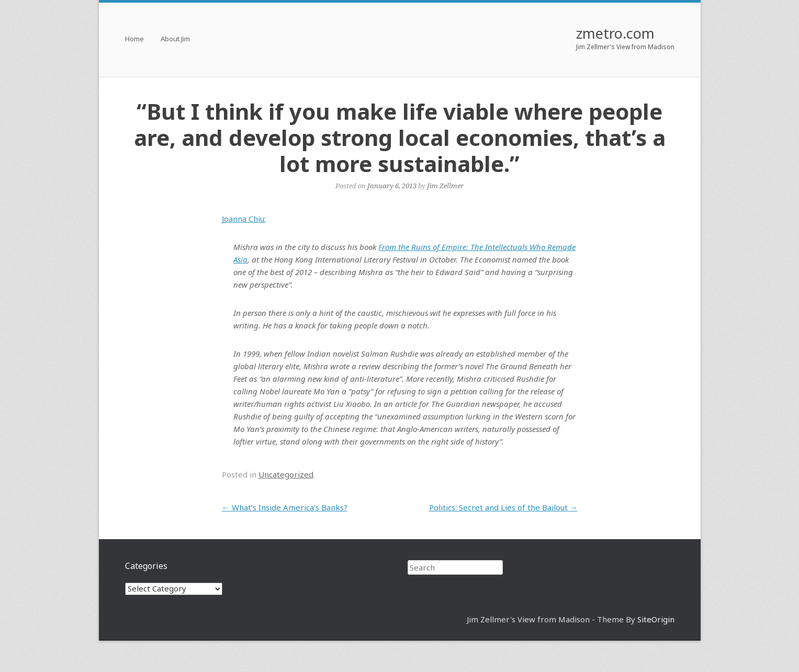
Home (134, 39)
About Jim (175, 39)
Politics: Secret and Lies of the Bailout (503, 507)
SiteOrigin (656, 619)
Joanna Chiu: (244, 219)
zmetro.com (615, 33)
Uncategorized (286, 474)
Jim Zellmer (445, 186)
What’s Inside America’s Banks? (285, 507)
